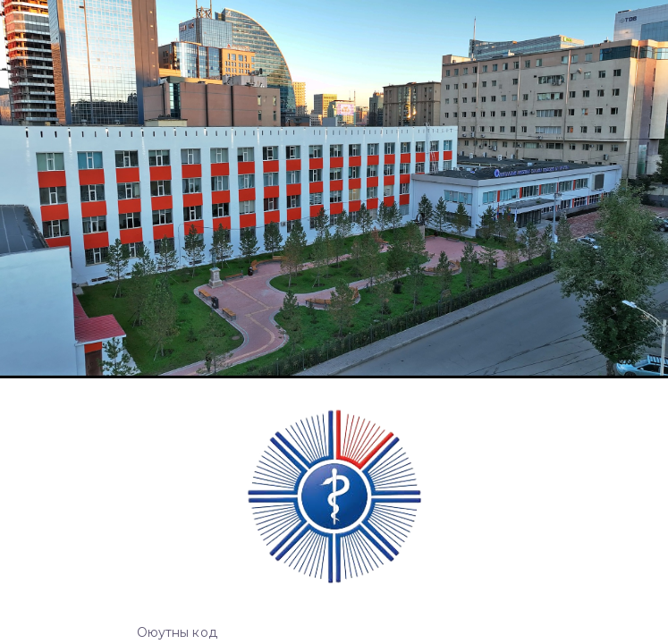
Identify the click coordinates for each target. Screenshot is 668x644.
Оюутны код (177, 632)
